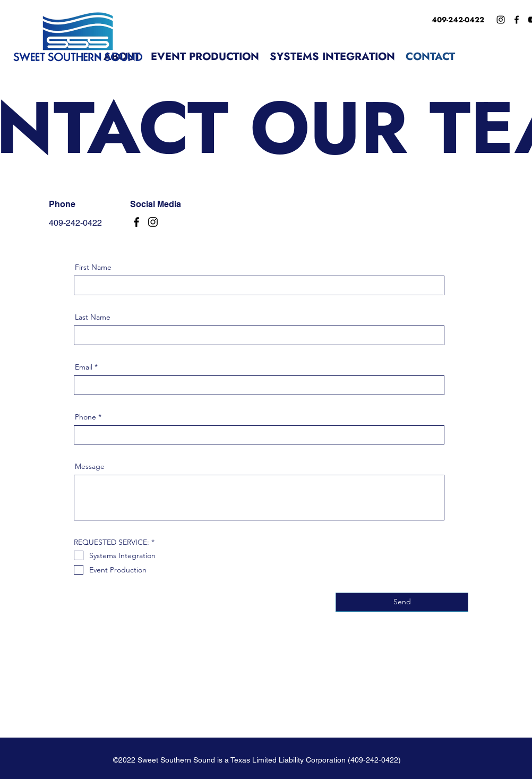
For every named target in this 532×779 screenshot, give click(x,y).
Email (84, 367)
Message (90, 466)
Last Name (93, 317)
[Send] (402, 602)
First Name (93, 267)
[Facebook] (517, 20)
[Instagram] (501, 20)
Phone (85, 417)
